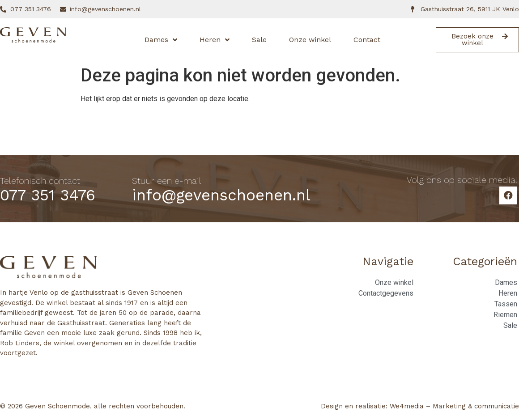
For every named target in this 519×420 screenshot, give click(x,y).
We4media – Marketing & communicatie (454, 406)
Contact (367, 40)
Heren (215, 40)
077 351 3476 (48, 195)
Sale (259, 40)
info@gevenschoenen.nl (221, 195)
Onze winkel (310, 40)
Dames (161, 40)
